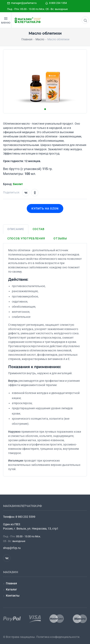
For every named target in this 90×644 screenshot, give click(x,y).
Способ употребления (26, 238)
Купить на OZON (45, 208)
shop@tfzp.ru (12, 548)
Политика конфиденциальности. (58, 637)
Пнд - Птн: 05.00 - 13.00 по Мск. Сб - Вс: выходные (37, 9)
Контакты (13, 596)
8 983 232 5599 (25, 517)
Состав (39, 229)
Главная (11, 583)
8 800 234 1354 (56, 3)
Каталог (11, 589)
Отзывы (60, 238)
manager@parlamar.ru (22, 3)
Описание (16, 229)
